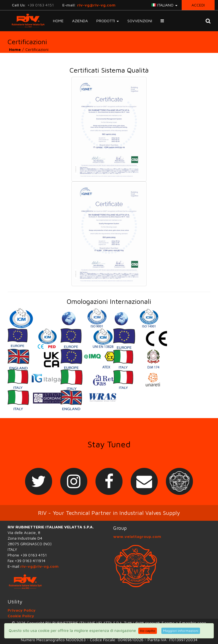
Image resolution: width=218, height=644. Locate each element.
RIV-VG (26, 21)
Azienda (80, 21)
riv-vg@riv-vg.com (96, 5)
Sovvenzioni (140, 21)
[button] (162, 21)
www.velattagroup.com (137, 536)
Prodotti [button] (108, 21)
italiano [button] (164, 5)
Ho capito (148, 631)
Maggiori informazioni (181, 631)
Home (58, 21)
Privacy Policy (22, 610)
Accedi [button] (198, 5)
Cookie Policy (21, 616)
